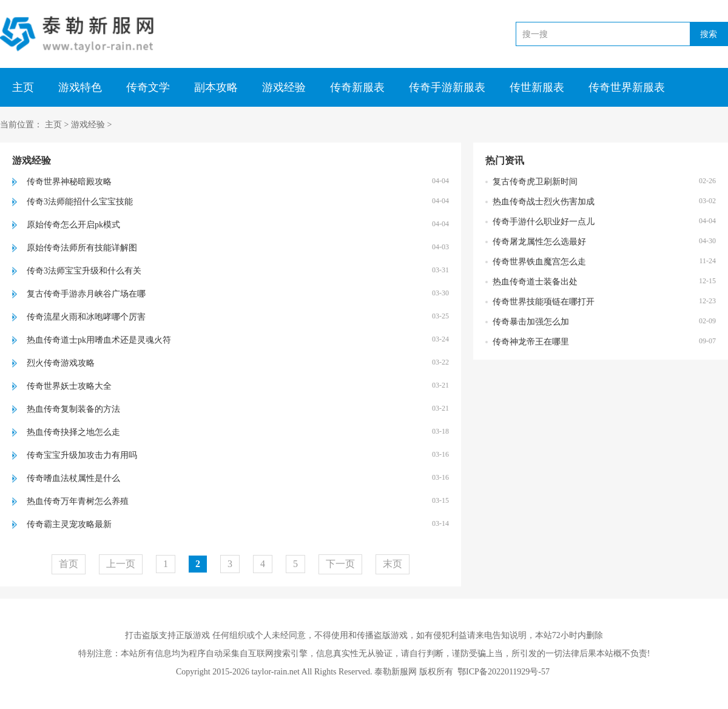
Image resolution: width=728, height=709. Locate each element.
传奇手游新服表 (447, 87)
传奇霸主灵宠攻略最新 (69, 524)
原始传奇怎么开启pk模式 (73, 225)
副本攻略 (216, 87)
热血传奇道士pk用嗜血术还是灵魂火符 (99, 340)
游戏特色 (80, 87)
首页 (69, 564)
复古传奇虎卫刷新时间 (535, 182)
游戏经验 (284, 87)
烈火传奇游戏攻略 (61, 363)
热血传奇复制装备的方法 (73, 409)
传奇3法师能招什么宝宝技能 (80, 202)
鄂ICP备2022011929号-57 (504, 672)
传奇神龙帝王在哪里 (531, 342)
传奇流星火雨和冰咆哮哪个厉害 (86, 317)
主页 (23, 87)
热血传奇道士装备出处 (535, 282)
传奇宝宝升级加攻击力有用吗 (82, 455)
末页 (393, 564)
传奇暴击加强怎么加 (531, 322)
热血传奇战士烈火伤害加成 (544, 202)
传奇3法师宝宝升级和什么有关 (84, 271)
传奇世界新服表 (627, 87)
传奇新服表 (357, 87)
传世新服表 (537, 87)
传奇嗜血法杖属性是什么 (73, 478)
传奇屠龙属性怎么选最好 (539, 242)
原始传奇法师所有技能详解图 (82, 248)
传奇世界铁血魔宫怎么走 (539, 262)
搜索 (709, 34)
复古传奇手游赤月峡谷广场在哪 (86, 294)
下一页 (340, 564)
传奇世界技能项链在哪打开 (544, 302)
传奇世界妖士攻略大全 (69, 386)
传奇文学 (148, 87)
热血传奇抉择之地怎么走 (73, 432)
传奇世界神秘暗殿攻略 (69, 182)
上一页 (121, 564)
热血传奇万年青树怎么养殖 (78, 501)
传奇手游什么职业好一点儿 (544, 222)
